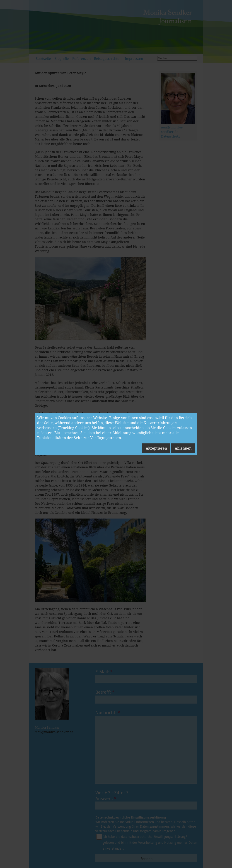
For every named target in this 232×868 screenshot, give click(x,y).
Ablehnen (183, 448)
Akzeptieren (156, 448)
